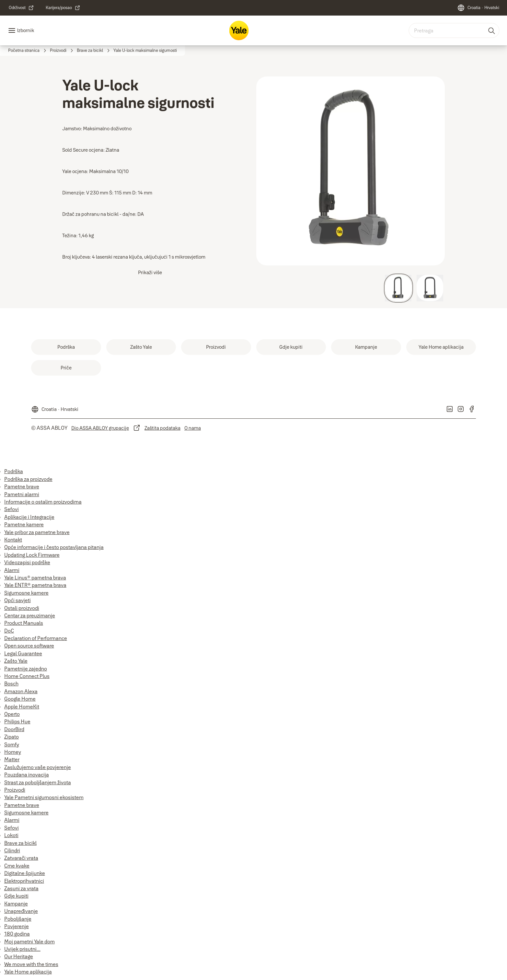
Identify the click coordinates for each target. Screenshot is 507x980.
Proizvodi (15, 790)
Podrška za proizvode (28, 479)
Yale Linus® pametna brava (35, 577)
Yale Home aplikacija (28, 972)
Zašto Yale (16, 661)
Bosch (11, 683)
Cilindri (12, 850)
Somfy (12, 744)
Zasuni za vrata (21, 888)
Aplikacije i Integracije (29, 517)
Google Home (20, 699)
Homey (13, 752)
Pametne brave (22, 486)
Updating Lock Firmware (32, 555)
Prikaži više (150, 272)
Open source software (29, 646)
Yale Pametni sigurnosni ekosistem (44, 797)
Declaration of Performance (36, 638)
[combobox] (454, 30)
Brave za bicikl (20, 843)
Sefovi (12, 509)
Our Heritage (19, 956)
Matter (12, 759)
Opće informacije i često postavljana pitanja (54, 547)
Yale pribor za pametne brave (37, 532)
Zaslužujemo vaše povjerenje (38, 767)
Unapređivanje (21, 911)
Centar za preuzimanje (30, 615)
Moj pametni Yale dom (29, 941)
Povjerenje (17, 926)
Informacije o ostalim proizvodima (43, 502)
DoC (9, 631)
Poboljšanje (18, 919)
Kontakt (13, 540)
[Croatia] (478, 8)
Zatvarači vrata (21, 858)
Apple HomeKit (22, 706)
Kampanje (16, 904)
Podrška (14, 471)
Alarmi (12, 570)
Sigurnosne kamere (26, 593)
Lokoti (11, 835)
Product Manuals (24, 623)
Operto (12, 714)
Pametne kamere (24, 524)
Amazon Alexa (21, 691)
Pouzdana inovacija (27, 775)
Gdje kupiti (16, 896)
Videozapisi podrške (27, 562)
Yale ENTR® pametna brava (35, 585)
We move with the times (31, 964)
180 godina (17, 934)
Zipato (12, 737)
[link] (21, 8)
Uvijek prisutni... (22, 949)
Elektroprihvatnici (24, 881)
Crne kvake (17, 866)
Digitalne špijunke (25, 873)
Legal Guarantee (23, 653)
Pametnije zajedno (26, 669)
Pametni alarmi (22, 494)
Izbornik (25, 30)
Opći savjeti (17, 600)
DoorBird (14, 729)
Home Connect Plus (27, 676)
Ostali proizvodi (22, 608)
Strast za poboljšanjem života (38, 782)
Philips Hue (17, 721)
